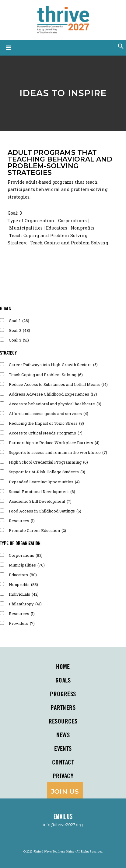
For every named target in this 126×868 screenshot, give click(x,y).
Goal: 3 (15, 213)
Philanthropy (25, 604)
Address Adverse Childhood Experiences (53, 394)
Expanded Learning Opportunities (44, 482)
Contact (63, 763)
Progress (63, 694)
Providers (22, 623)
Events (63, 749)
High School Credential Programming (48, 462)
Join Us (65, 791)
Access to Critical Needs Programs (46, 433)
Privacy (63, 776)
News (63, 735)
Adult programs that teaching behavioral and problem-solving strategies (60, 163)
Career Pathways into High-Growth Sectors (53, 365)
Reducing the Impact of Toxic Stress (46, 423)
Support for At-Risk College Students (47, 472)
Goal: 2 (19, 330)
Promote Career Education (37, 530)
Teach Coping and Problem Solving (46, 375)
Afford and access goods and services (49, 414)
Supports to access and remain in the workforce (58, 452)
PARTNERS (63, 708)
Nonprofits (23, 584)
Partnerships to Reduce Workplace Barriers (54, 443)
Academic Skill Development (40, 501)
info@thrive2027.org (63, 825)
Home (63, 667)
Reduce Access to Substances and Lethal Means (58, 384)
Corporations (26, 555)
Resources (22, 521)
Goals (63, 681)
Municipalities (27, 565)
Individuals (24, 594)
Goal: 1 (19, 321)
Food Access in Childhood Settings (45, 511)
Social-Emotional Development (42, 492)
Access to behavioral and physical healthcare (55, 404)
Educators (23, 575)
